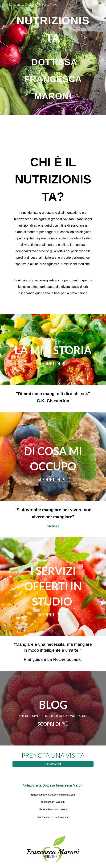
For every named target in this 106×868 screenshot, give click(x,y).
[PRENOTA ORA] (53, 764)
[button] (4, 4)
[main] (53, 57)
